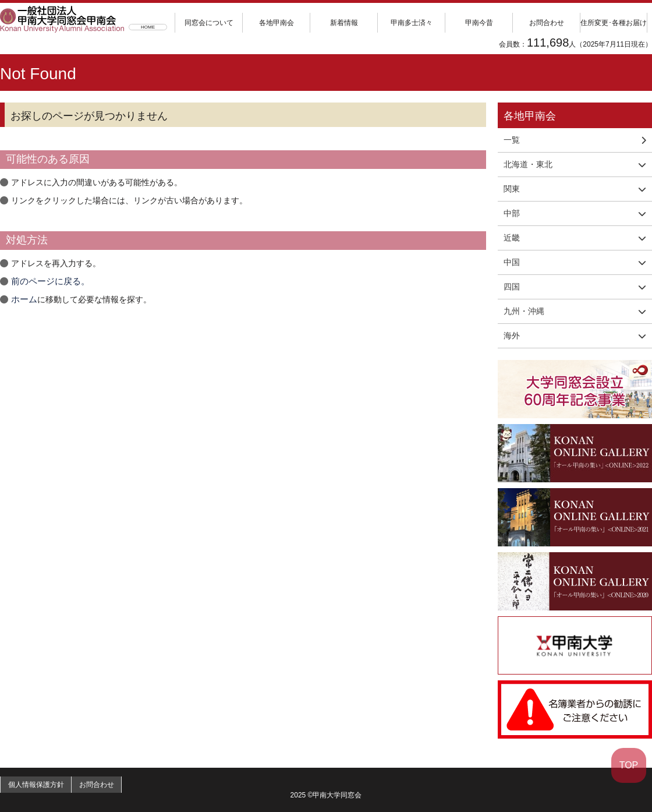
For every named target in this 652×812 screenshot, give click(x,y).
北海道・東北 (528, 164)
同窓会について (209, 23)
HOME (148, 27)
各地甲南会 (277, 23)
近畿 (512, 238)
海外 (512, 336)
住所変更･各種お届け (614, 23)
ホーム (23, 299)
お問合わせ (547, 23)
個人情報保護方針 (40, 785)
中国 (512, 262)
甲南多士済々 (412, 23)
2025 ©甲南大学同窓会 (326, 795)
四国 (512, 287)
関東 (512, 189)
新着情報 (344, 23)
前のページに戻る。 (48, 281)
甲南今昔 (479, 23)
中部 (512, 213)
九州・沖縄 (524, 311)
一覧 (575, 140)
